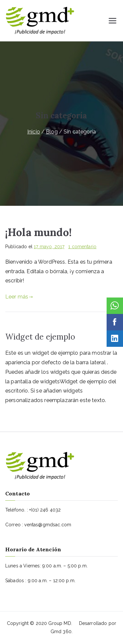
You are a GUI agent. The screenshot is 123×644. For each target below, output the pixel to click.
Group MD (60, 623)
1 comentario (82, 247)
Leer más (19, 297)
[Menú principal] (113, 21)
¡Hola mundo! (39, 232)
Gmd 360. (61, 632)
